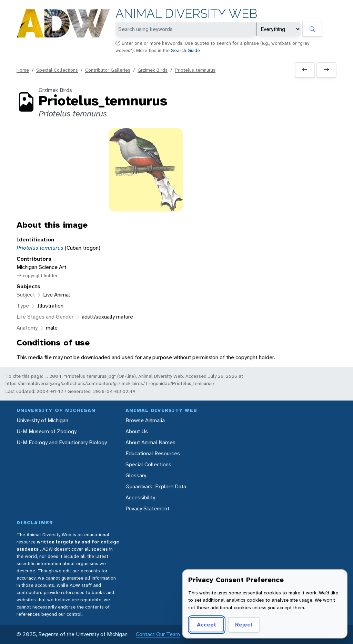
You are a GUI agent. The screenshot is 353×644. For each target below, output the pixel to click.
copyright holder (37, 276)
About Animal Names (150, 442)
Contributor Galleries (108, 70)
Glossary (136, 475)
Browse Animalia (145, 420)
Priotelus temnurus (41, 248)
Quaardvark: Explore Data (156, 486)
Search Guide (186, 50)
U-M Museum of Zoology (47, 431)
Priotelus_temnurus (195, 70)
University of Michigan (42, 420)
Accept (206, 625)
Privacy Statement (147, 508)
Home (23, 70)
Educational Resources (153, 453)
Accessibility (140, 497)
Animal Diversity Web (186, 14)
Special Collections (57, 70)
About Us (137, 431)
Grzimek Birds (153, 70)
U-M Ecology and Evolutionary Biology (62, 442)
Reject (244, 625)
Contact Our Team (158, 634)
